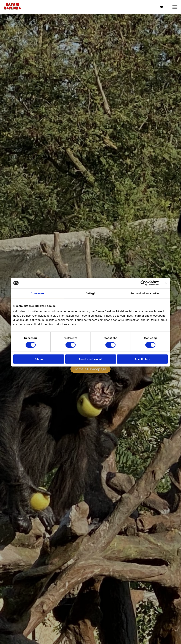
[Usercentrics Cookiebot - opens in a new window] (143, 283)
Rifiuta (39, 359)
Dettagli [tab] (90, 293)
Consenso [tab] (37, 293)
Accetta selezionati (90, 359)
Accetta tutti (142, 359)
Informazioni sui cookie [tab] (144, 293)
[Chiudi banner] (166, 283)
